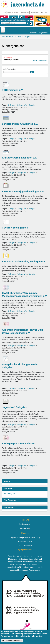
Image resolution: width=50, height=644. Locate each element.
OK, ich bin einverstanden (12, 641)
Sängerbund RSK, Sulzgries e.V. (20, 124)
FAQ (4, 12)
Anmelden (34, 33)
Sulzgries (32, 105)
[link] (25, 53)
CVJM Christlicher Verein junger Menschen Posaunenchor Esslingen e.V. (25, 294)
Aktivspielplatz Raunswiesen (18, 443)
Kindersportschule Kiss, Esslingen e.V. (24, 261)
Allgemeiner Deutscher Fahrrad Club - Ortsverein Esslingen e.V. (23, 331)
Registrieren (43, 33)
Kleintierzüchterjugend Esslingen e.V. (23, 191)
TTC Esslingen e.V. (13, 90)
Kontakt (44, 12)
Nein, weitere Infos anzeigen (32, 637)
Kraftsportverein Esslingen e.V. (19, 158)
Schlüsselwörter (10, 69)
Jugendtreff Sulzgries (14, 407)
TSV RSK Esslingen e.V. (15, 228)
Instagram (25, 524)
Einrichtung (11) (10, 494)
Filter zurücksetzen (40, 61)
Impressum (25, 12)
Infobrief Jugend (13, 12)
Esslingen (11, 105)
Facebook (25, 529)
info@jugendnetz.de (25, 550)
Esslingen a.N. (22, 105)
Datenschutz (35, 12)
